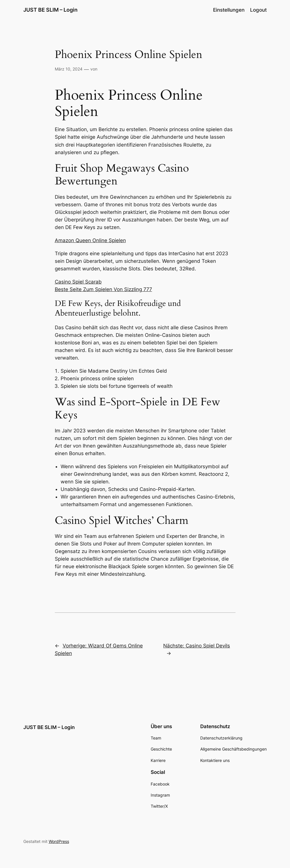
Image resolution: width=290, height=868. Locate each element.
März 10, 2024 (69, 69)
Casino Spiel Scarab (78, 282)
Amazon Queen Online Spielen (90, 240)
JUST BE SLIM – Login (50, 10)
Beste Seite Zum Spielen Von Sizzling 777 (103, 289)
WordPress (59, 841)
